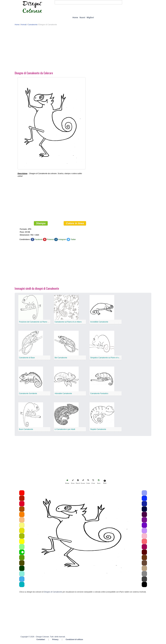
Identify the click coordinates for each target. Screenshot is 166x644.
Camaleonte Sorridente (28, 394)
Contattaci (41, 640)
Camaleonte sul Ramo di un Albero (68, 322)
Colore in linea (75, 224)
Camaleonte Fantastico (99, 394)
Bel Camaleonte (61, 358)
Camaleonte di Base (27, 358)
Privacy (55, 640)
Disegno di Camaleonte (53, 592)
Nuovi (82, 17)
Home (75, 17)
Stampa (41, 224)
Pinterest (50, 240)
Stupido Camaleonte (98, 430)
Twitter (73, 240)
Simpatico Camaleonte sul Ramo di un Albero (108, 358)
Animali (23, 25)
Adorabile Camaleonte (63, 394)
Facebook (39, 240)
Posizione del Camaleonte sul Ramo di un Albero (38, 322)
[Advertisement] (83, 49)
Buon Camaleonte (26, 430)
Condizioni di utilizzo (74, 640)
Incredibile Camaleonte (99, 322)
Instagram (62, 240)
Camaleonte (33, 25)
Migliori (90, 17)
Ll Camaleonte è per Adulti (65, 430)
